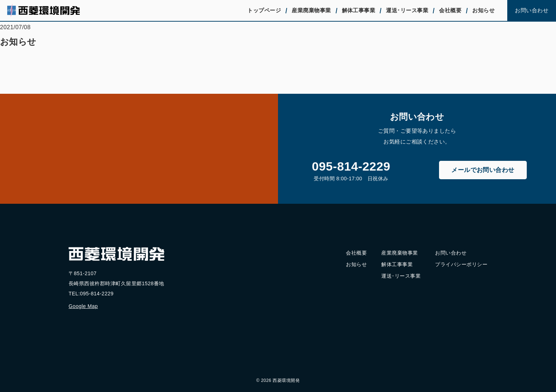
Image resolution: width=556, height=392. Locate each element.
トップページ (264, 10)
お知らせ (483, 10)
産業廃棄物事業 (311, 10)
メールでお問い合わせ (483, 170)
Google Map (83, 306)
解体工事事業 (359, 10)
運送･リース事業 (407, 10)
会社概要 (450, 10)
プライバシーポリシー (461, 264)
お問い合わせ (532, 10)
